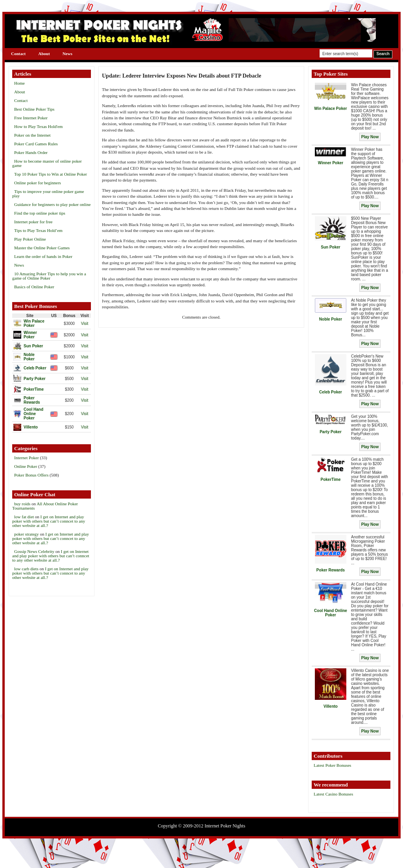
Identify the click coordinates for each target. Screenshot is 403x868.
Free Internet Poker (31, 118)
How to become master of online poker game (47, 163)
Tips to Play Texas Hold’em (38, 230)
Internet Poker (27, 458)
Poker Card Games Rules (36, 144)
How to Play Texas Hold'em (38, 126)
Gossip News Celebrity (34, 551)
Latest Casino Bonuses (333, 794)
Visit (85, 324)
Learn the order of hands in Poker (43, 256)
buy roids (22, 504)
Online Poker (26, 466)
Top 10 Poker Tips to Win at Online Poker (51, 174)
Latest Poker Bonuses (332, 765)
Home (19, 83)
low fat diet (24, 517)
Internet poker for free (33, 222)
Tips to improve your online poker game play (48, 194)
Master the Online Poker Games (42, 248)
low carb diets (26, 569)
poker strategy (27, 534)
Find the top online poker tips (40, 213)
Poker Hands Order (31, 152)
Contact (18, 54)
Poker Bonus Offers (31, 475)
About (44, 54)
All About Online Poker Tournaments (45, 506)
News (67, 54)
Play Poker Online (30, 239)
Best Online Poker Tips (34, 109)
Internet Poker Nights (225, 826)
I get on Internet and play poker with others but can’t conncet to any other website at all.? (49, 521)
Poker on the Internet (32, 135)
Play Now (370, 137)
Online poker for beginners (38, 183)
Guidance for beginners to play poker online (52, 204)
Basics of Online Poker (34, 287)
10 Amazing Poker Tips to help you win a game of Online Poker (49, 276)
